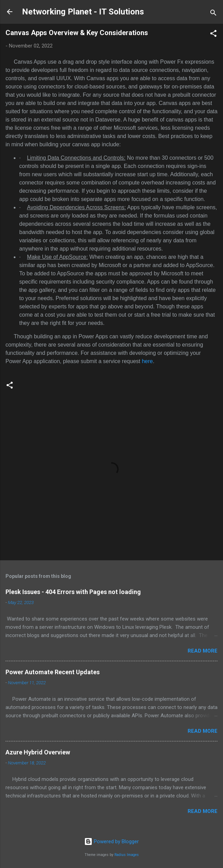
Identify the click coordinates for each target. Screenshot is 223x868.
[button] (213, 35)
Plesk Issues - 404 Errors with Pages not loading (73, 592)
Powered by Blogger (111, 841)
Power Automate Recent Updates (53, 672)
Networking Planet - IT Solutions (83, 12)
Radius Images (127, 855)
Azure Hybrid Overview (38, 752)
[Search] (213, 14)
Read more (203, 651)
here (147, 361)
